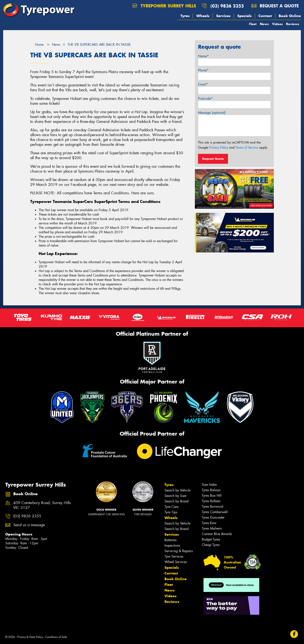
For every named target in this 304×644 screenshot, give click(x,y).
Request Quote (213, 159)
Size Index (209, 485)
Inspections (172, 545)
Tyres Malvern (212, 528)
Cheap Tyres (211, 545)
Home (37, 45)
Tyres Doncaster (213, 517)
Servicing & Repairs (179, 551)
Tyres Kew (209, 523)
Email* (203, 84)
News (264, 24)
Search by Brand (176, 501)
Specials (244, 16)
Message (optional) (212, 113)
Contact (265, 16)
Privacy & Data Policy (30, 637)
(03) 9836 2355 (227, 6)
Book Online (290, 16)
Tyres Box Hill (212, 496)
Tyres (185, 16)
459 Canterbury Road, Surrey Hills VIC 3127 (42, 505)
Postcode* (205, 99)
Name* (203, 56)
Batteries (170, 540)
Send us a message (29, 525)
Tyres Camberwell (215, 512)
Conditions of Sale (56, 637)
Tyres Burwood (212, 506)
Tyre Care (171, 507)
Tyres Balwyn (211, 490)
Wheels (203, 16)
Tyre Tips (171, 512)
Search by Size (175, 496)
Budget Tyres (211, 539)
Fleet (253, 24)
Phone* (203, 70)
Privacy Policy (219, 148)
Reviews (293, 24)
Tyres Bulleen (211, 501)
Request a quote (275, 6)
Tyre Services (174, 556)
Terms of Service (247, 148)
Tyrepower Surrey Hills (164, 6)
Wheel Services (176, 562)
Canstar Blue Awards (217, 534)
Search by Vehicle (177, 490)
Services (223, 16)
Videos (277, 24)
